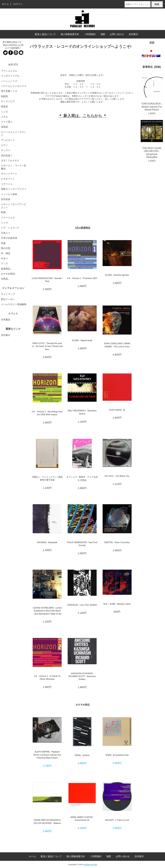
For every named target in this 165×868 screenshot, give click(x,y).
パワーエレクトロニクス (14, 86)
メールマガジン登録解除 (14, 304)
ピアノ (4, 145)
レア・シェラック (10, 228)
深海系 (4, 127)
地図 (103, 34)
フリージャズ (8, 218)
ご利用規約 (90, 34)
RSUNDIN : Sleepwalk (47, 542)
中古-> (4, 259)
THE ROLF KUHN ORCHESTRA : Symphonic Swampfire (152, 139)
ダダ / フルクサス (10, 161)
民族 (3, 243)
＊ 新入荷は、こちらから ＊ (83, 116)
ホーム (5, 4)
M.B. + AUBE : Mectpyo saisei (117, 604)
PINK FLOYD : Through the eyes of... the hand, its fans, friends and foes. (47, 346)
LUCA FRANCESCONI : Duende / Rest (47, 280)
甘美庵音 (6, 320)
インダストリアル (10, 76)
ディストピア (8, 101)
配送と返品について (45, 34)
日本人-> (6, 233)
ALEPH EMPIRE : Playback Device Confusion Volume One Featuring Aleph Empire (47, 755)
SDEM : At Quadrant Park (117, 755)
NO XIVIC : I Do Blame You (117, 476)
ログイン (18, 4)
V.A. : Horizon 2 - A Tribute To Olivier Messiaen (47, 678)
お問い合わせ (117, 34)
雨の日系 (6, 248)
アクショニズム (9, 71)
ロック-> (6, 150)
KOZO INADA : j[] (117, 410)
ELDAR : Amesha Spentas (117, 275)
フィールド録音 (9, 194)
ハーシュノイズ (9, 81)
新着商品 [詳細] (152, 67)
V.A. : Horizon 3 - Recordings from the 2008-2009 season (47, 413)
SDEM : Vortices (82, 755)
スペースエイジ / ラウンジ (14, 134)
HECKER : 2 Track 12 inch (117, 820)
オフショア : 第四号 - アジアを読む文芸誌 (82, 478)
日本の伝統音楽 (9, 238)
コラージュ (7, 184)
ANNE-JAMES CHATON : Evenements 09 (82, 819)
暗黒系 (4, 107)
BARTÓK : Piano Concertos (117, 542)
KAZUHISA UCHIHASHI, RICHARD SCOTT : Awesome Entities (82, 676)
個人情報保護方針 (70, 34)
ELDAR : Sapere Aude (82, 340)
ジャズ (4, 223)
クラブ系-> (7, 122)
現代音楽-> (7, 156)
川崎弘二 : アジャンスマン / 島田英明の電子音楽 (47, 478)
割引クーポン (8, 299)
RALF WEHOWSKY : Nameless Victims (82, 412)
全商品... (5, 279)
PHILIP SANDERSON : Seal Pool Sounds (82, 544)
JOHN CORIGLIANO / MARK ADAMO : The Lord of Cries (117, 345)
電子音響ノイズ (9, 91)
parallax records (90, 864)
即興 (3, 212)
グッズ (4, 264)
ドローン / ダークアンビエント (14, 206)
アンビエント (8, 140)
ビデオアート (8, 179)
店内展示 (133, 34)
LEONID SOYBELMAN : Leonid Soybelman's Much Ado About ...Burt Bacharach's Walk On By (47, 611)
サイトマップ (8, 294)
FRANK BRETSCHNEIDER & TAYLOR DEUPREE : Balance (47, 821)
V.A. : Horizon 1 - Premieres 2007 (82, 278)
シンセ (4, 112)
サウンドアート (9, 174)
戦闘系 (4, 96)
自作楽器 (6, 199)
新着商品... (7, 269)
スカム (4, 117)
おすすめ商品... (9, 274)
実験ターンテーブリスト (14, 189)
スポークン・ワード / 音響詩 (14, 167)
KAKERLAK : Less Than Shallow (82, 605)
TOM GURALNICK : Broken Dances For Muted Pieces (152, 93)
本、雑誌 (6, 253)
